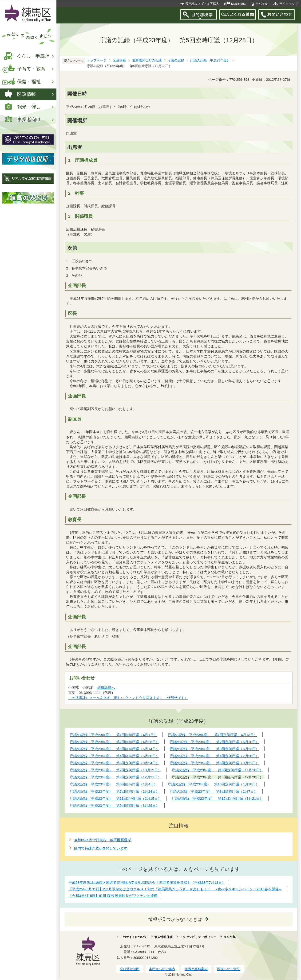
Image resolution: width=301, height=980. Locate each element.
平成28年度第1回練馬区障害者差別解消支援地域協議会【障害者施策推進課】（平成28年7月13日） (147, 882)
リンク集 (230, 937)
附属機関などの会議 (147, 60)
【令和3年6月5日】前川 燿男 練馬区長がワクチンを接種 (113, 896)
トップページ (97, 60)
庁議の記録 (176, 60)
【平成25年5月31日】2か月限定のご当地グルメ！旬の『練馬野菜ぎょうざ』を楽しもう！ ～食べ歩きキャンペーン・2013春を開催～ (175, 889)
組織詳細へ (106, 688)
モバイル (262, 4)
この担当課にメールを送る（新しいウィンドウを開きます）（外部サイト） (128, 698)
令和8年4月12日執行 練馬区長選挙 (103, 840)
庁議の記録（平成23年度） (210, 60)
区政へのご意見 (229, 969)
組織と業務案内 (196, 969)
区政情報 (119, 60)
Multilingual (239, 4)
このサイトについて (133, 937)
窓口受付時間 (130, 969)
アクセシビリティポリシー (198, 937)
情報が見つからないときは (175, 919)
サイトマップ (289, 4)
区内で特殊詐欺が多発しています (101, 848)
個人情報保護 (163, 937)
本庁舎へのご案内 (162, 969)
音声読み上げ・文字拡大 (202, 4)
